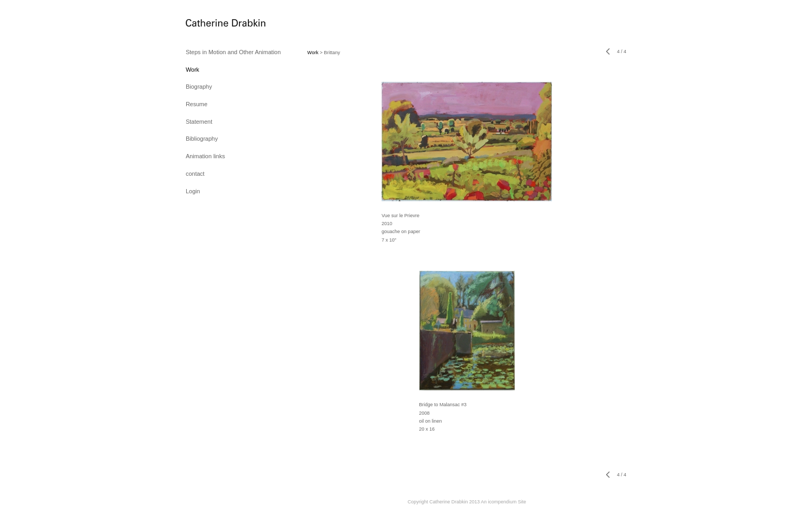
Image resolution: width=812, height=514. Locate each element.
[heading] (212, 24)
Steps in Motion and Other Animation (233, 52)
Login (193, 191)
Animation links (205, 156)
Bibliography (202, 139)
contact (195, 174)
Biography (199, 87)
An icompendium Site (503, 502)
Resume (197, 104)
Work (192, 70)
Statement (199, 122)
